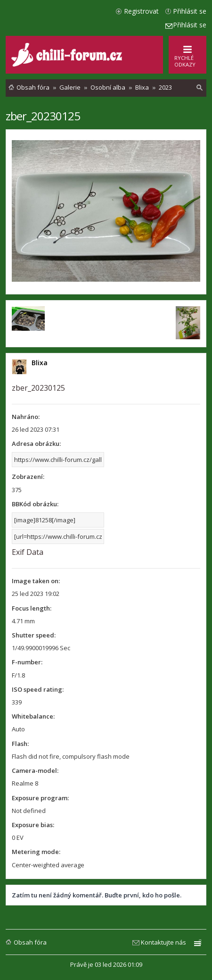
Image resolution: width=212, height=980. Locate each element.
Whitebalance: (33, 716)
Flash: (20, 744)
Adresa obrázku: (36, 444)
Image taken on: (36, 581)
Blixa (40, 363)
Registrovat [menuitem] (141, 11)
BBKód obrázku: (35, 504)
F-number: (27, 662)
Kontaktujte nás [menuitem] (163, 942)
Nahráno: (26, 417)
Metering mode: (36, 852)
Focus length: (32, 608)
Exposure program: (40, 798)
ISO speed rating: (38, 689)
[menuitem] (200, 88)
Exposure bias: (33, 825)
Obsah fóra (30, 942)
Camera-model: (35, 771)
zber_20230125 (43, 116)
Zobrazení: (28, 477)
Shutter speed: (34, 635)
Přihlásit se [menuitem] (190, 11)
